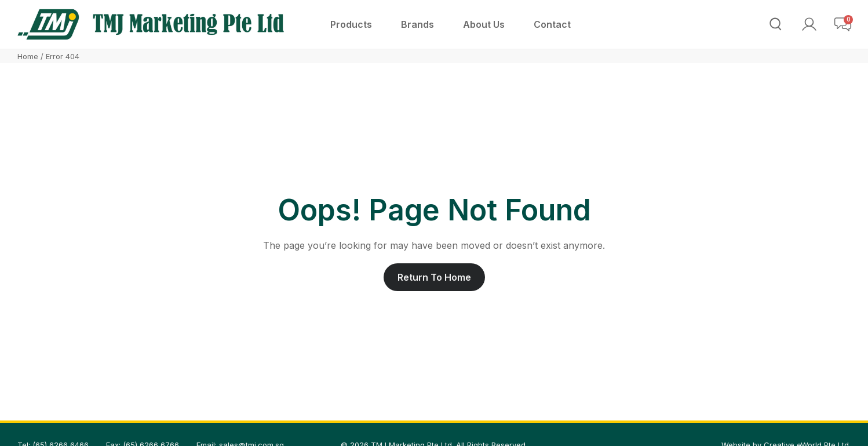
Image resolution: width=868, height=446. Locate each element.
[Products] (351, 24)
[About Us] (484, 24)
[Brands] (417, 24)
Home (28, 56)
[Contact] (552, 24)
